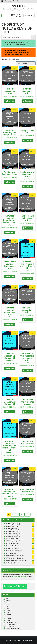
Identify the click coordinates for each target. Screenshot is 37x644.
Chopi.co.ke (18, 6)
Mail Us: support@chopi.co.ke (11, 1)
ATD (8, 599)
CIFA (8, 609)
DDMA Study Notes (12, 548)
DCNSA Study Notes (13, 551)
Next (27, 515)
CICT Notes (10, 563)
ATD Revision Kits (12, 539)
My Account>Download (19, 577)
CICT (8, 607)
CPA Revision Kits (12, 526)
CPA (8, 613)
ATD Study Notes (12, 536)
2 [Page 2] (13, 515)
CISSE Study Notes (12, 543)
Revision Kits (10, 626)
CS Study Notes (11, 529)
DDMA (8, 620)
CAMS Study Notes (12, 541)
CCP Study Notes (12, 534)
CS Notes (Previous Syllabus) (15, 561)
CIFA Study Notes (12, 531)
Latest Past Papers (12, 622)
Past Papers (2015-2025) (14, 556)
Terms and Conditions (13, 628)
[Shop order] (26, 63)
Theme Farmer (27, 641)
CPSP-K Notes (11, 553)
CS (7, 616)
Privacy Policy (10, 624)
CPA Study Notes (12, 524)
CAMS (8, 601)
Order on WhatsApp (17, 586)
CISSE (8, 611)
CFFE (8, 605)
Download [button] (11, 101)
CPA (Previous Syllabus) (14, 558)
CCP (8, 603)
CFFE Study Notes (12, 546)
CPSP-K (9, 614)
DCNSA (8, 618)
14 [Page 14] (22, 515)
